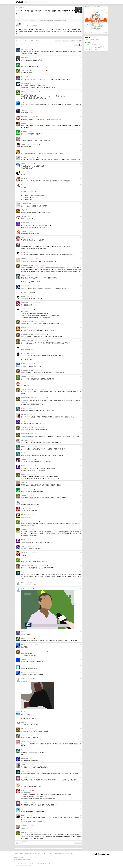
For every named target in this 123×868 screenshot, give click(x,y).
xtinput (23, 815)
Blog (35, 854)
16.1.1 (58, 41)
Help (22, 854)
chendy (23, 164)
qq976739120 (25, 553)
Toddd (23, 364)
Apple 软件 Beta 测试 (91, 49)
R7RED (23, 64)
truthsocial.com (28, 525)
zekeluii (23, 502)
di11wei (23, 722)
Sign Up (101, 2)
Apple (23, 7)
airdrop (66, 41)
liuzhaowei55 (25, 172)
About (16, 854)
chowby (23, 459)
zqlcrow (23, 191)
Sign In (106, 2)
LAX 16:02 (42, 863)
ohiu (24, 60)
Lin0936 (23, 659)
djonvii (23, 638)
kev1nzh (24, 826)
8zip (22, 750)
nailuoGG (24, 383)
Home (97, 2)
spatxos (24, 123)
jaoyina (23, 765)
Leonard (24, 151)
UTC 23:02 (30, 863)
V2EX (18, 7)
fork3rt (23, 632)
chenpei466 (25, 110)
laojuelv (93, 33)
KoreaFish (24, 131)
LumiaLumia (25, 758)
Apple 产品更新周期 (91, 45)
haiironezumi (25, 286)
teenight (24, 421)
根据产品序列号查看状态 (93, 40)
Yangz (23, 102)
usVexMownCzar (26, 204)
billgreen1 (24, 210)
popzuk (23, 92)
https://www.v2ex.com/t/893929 (29, 26)
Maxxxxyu (24, 117)
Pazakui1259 (25, 77)
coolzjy (23, 144)
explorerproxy (25, 223)
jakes (23, 238)
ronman (23, 138)
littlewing (24, 377)
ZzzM (23, 582)
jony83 (23, 489)
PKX (22, 508)
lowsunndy (24, 529)
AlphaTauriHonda (26, 83)
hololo (23, 666)
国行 (73, 41)
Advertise (28, 854)
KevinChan (26, 17)
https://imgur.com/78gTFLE (29, 585)
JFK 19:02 (48, 863)
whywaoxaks (25, 353)
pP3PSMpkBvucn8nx (27, 265)
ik (22, 777)
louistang (24, 483)
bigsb (23, 809)
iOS (79, 41)
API (39, 854)
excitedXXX (25, 157)
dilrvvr (23, 474)
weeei (23, 244)
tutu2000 (24, 729)
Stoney (23, 645)
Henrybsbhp (25, 414)
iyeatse (23, 741)
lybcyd (23, 521)
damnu (23, 275)
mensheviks (26, 299)
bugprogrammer (26, 572)
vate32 (23, 252)
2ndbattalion (25, 303)
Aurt (22, 546)
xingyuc (24, 231)
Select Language (76, 854)
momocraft (24, 784)
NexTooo (24, 466)
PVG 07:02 (36, 863)
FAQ (44, 854)
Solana (50, 854)
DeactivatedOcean (26, 70)
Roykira (23, 185)
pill (22, 49)
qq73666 (24, 216)
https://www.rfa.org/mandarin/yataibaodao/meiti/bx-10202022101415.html (56, 268)
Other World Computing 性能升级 (95, 47)
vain (22, 790)
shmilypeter (25, 832)
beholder (24, 328)
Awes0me (24, 712)
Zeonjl (23, 408)
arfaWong (24, 259)
